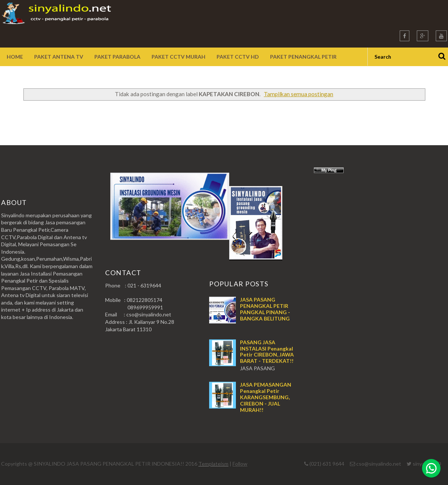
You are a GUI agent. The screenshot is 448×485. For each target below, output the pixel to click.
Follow (240, 464)
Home (15, 57)
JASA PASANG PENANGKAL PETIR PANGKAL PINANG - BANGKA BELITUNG (265, 309)
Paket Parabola (117, 57)
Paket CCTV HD (238, 57)
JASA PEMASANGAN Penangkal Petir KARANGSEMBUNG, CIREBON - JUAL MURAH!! (266, 397)
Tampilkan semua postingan (298, 94)
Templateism (213, 464)
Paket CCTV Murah (178, 57)
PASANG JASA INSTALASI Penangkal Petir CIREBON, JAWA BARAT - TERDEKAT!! (267, 351)
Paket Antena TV (59, 57)
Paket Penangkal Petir (303, 57)
